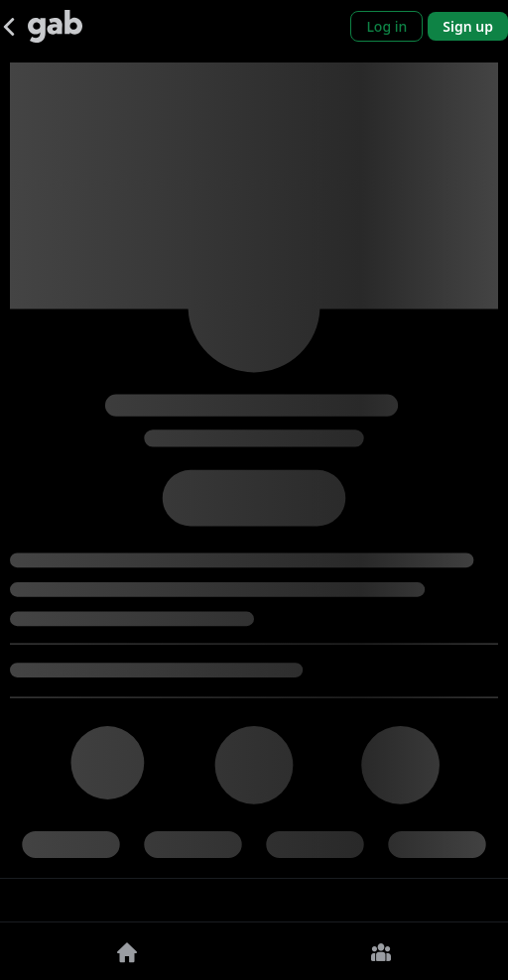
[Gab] (55, 26)
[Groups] (381, 951)
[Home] (127, 951)
